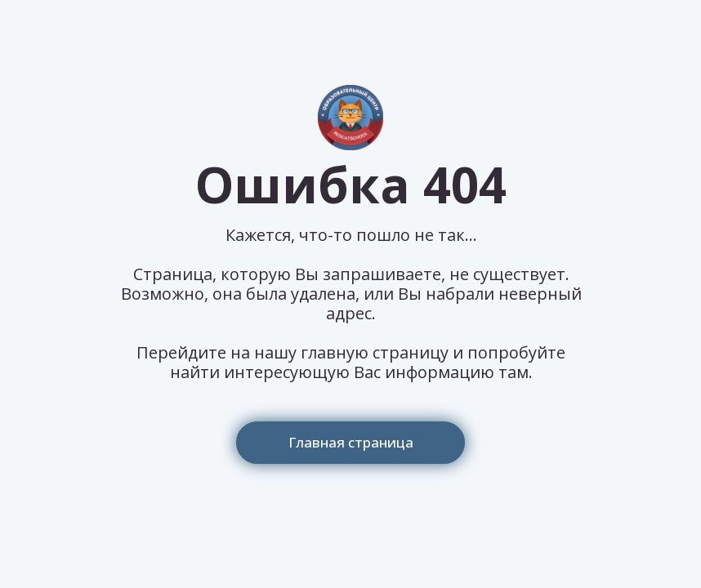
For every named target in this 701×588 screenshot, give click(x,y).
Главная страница (351, 442)
